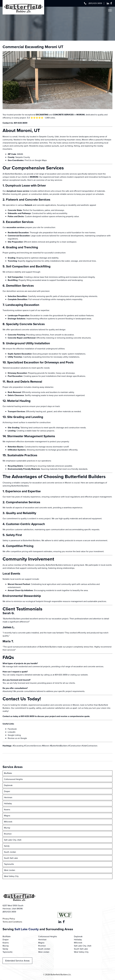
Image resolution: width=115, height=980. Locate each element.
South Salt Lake (11, 858)
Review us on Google (17, 738)
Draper (7, 791)
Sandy (7, 846)
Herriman (8, 797)
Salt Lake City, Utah (13, 840)
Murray (7, 828)
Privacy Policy (9, 919)
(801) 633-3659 (95, 3)
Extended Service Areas (17, 961)
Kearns (7, 810)
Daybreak (8, 785)
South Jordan (10, 852)
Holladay (8, 803)
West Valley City (11, 876)
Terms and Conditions (12, 922)
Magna (7, 816)
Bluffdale (8, 773)
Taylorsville (9, 864)
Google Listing (14, 735)
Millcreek (8, 822)
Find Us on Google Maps (36, 160)
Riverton (8, 834)
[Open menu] (110, 10)
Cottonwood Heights (13, 779)
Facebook (12, 729)
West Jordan (10, 870)
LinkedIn (12, 732)
